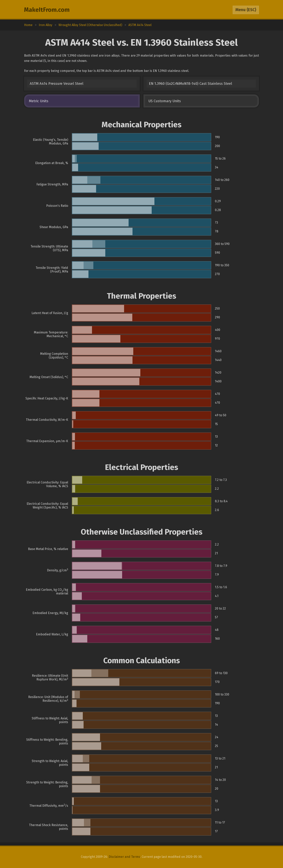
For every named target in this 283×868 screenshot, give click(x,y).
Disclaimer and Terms (124, 857)
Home (28, 25)
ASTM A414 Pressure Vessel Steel (57, 84)
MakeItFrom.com (47, 10)
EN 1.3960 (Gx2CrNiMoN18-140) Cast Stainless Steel (191, 84)
